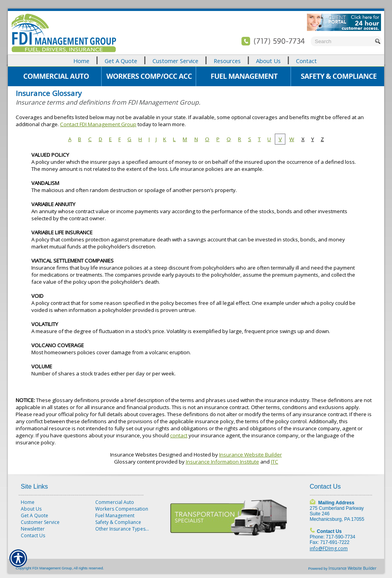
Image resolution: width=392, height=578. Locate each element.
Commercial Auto (115, 502)
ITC (275, 462)
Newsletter (33, 529)
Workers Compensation (122, 509)
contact (179, 435)
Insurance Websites (134, 455)
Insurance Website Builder (250, 455)
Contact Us (33, 535)
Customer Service (40, 522)
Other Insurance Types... (122, 529)
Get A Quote (34, 515)
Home (28, 502)
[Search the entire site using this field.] (342, 41)
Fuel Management (115, 515)
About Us (31, 509)
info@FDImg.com (329, 548)
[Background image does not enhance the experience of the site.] (196, 61)
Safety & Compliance (118, 522)
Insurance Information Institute (222, 462)
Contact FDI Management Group (98, 124)
